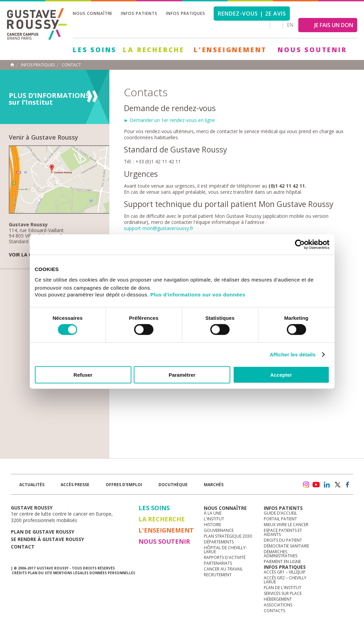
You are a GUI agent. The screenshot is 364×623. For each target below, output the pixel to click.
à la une (213, 513)
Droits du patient (283, 540)
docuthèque (173, 485)
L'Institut (214, 519)
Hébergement (278, 599)
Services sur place (283, 593)
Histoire (212, 525)
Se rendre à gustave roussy (47, 539)
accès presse (75, 485)
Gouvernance (219, 530)
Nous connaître (93, 13)
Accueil (12, 65)
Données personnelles (112, 573)
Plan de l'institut (283, 588)
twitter (337, 485)
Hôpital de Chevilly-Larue (225, 550)
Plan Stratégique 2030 (228, 536)
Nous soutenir (312, 50)
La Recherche (154, 50)
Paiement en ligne (282, 562)
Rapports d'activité (225, 557)
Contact (71, 65)
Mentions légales (71, 573)
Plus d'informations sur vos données (198, 295)
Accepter (281, 375)
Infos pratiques (186, 13)
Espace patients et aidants (283, 532)
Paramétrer (182, 375)
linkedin (327, 485)
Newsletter (282, 488)
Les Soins (95, 50)
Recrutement (218, 575)
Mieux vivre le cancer (286, 525)
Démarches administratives (281, 554)
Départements (219, 542)
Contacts (274, 611)
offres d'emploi (124, 485)
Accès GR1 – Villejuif (285, 572)
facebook (348, 485)
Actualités (32, 485)
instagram (306, 485)
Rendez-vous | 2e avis (252, 14)
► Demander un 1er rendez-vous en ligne (170, 120)
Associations (278, 605)
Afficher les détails (293, 354)
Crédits (19, 573)
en (290, 25)
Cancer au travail (223, 569)
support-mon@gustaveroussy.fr (159, 228)
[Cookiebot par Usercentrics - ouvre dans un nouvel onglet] (300, 244)
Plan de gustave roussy (42, 532)
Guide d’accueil (280, 513)
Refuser (83, 375)
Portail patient (280, 519)
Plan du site (40, 573)
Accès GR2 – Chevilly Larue (285, 580)
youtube (316, 485)
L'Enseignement (230, 50)
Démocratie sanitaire (286, 546)
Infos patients (139, 13)
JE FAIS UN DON (334, 25)
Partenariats (218, 563)
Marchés (214, 485)
